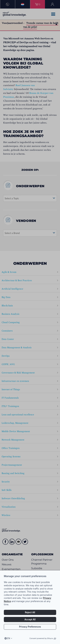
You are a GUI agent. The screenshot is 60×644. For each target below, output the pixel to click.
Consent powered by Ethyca (43, 638)
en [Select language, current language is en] (9, 638)
